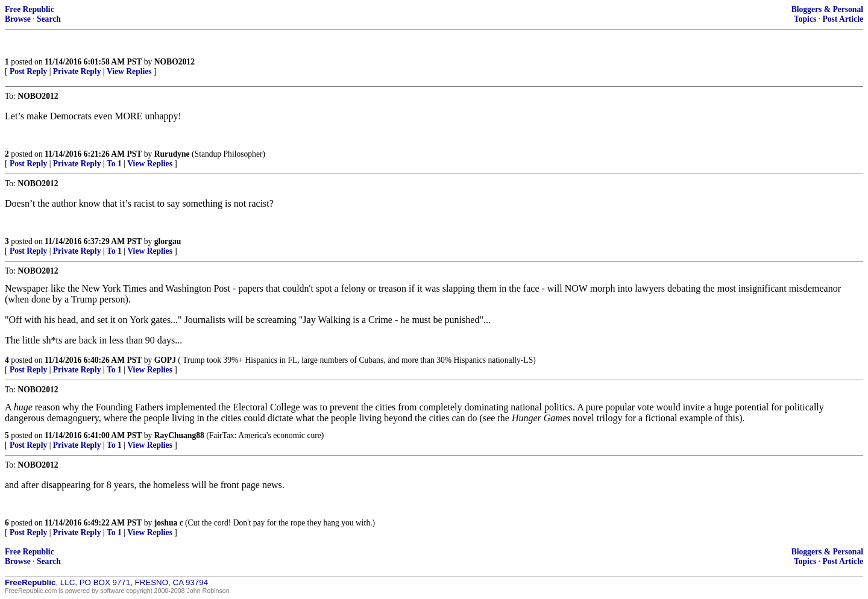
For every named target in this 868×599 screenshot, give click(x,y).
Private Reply (77, 71)
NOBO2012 (175, 62)
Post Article (843, 19)
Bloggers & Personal (827, 9)
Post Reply (28, 71)
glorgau (168, 241)
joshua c (169, 523)
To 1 (114, 164)
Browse (18, 19)
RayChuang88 (179, 435)
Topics (805, 19)
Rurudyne (172, 154)
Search (49, 19)
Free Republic (30, 9)
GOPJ (165, 360)
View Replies (129, 71)
